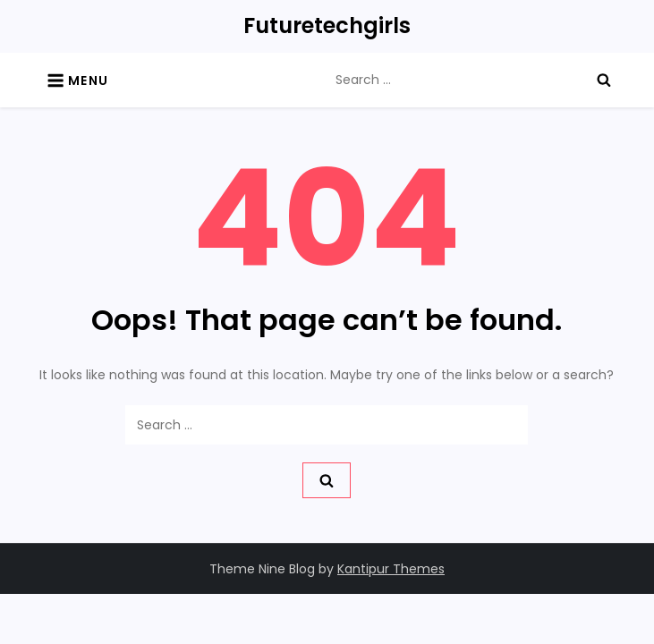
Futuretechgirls (327, 25)
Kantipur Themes (391, 569)
